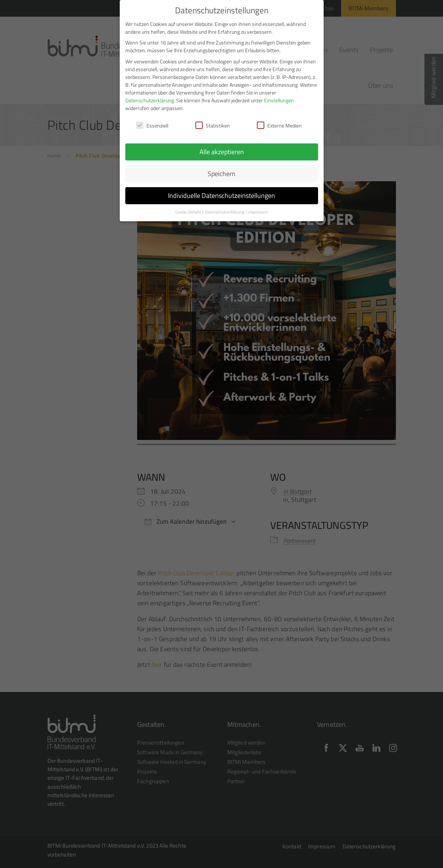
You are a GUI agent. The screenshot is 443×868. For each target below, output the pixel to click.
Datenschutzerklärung (150, 98)
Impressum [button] (258, 210)
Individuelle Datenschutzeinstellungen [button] (221, 193)
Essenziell (152, 123)
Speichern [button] (221, 171)
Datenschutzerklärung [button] (225, 210)
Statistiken (213, 123)
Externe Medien (279, 123)
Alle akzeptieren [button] (222, 150)
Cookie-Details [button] (189, 210)
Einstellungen (279, 98)
